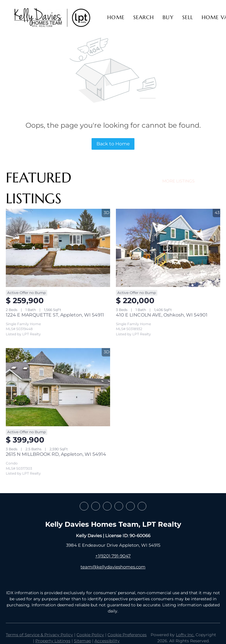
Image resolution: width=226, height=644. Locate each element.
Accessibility (107, 641)
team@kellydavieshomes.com (113, 567)
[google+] (142, 506)
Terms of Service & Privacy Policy (39, 635)
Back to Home (113, 144)
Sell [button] (188, 17)
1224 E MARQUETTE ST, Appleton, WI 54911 (55, 315)
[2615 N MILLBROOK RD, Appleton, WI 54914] (58, 387)
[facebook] (84, 506)
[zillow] (107, 506)
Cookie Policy (90, 635)
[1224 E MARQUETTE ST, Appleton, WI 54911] (58, 248)
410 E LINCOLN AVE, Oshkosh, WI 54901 (162, 315)
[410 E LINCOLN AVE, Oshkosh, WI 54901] (168, 248)
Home (116, 17)
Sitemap (82, 641)
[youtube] (130, 506)
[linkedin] (96, 506)
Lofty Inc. (185, 635)
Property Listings (53, 641)
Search (144, 17)
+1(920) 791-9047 (113, 556)
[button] (52, 17)
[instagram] (119, 506)
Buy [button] (168, 17)
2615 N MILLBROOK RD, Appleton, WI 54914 (56, 454)
